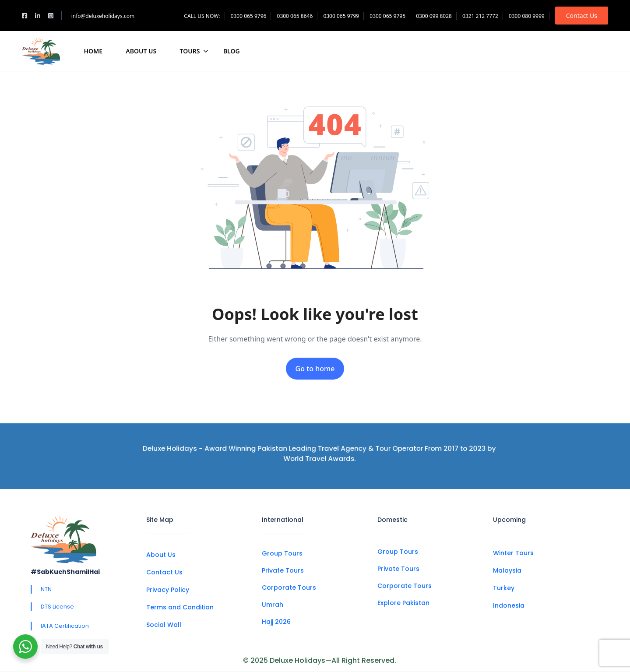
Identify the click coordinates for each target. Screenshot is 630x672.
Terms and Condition (180, 607)
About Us (141, 51)
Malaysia (507, 570)
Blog (232, 51)
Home (93, 51)
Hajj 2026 (276, 622)
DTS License (57, 607)
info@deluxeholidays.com (103, 16)
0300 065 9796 (249, 16)
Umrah (273, 605)
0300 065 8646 (295, 16)
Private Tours (283, 570)
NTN (46, 589)
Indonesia (509, 605)
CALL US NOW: (202, 16)
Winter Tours (513, 553)
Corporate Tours (289, 588)
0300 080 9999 (527, 16)
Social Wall (164, 625)
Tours (194, 51)
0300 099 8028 (434, 16)
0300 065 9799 (341, 16)
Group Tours (282, 553)
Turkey (504, 588)
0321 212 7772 (480, 16)
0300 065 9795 (387, 16)
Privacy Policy (168, 590)
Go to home (315, 369)
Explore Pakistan (403, 603)
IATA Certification (65, 626)
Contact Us (582, 16)
